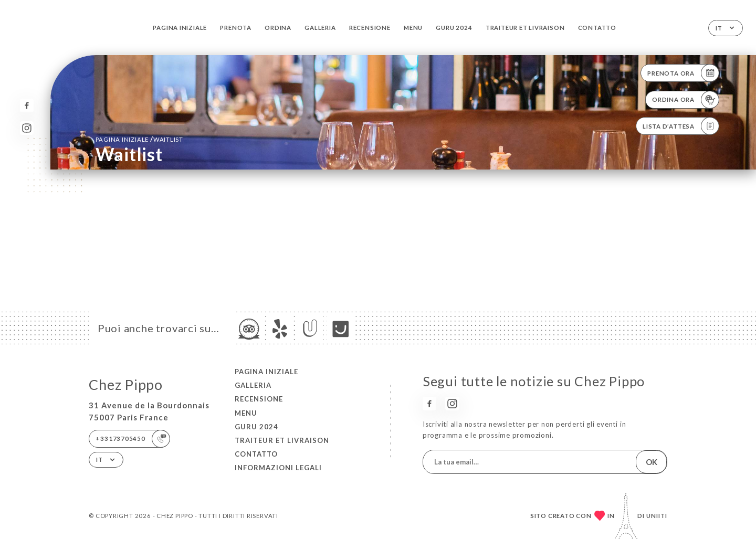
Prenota (236, 28)
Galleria (320, 28)
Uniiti (657, 516)
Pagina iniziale (180, 28)
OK (652, 462)
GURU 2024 (454, 28)
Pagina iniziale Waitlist (139, 139)
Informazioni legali (278, 468)
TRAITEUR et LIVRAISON (525, 28)
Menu (413, 28)
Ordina (278, 28)
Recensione (370, 28)
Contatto (597, 28)
